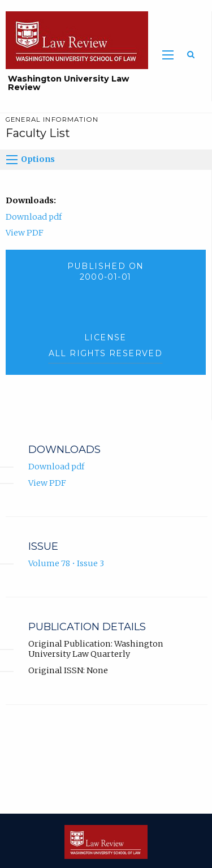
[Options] (12, 160)
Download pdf (34, 217)
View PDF (25, 233)
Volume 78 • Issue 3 (66, 563)
